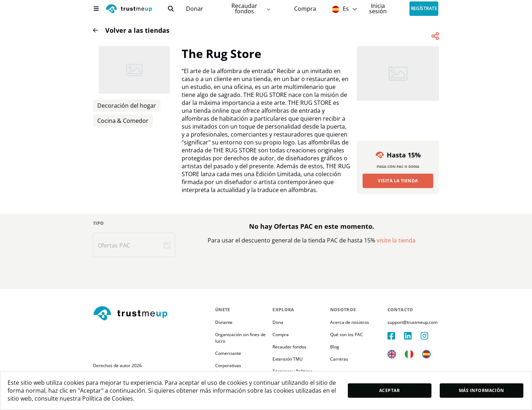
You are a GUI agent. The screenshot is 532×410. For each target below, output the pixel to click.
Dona (278, 322)
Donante (224, 322)
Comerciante (228, 353)
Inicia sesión (378, 8)
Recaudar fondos (289, 347)
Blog (335, 347)
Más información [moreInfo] (482, 390)
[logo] (129, 10)
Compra (305, 9)
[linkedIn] (412, 336)
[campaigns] (194, 9)
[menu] (96, 9)
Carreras (339, 359)
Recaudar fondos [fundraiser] (251, 8)
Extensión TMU (288, 359)
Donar (195, 9)
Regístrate (424, 9)
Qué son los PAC (347, 335)
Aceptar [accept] (389, 390)
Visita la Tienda (398, 181)
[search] (171, 9)
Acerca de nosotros (350, 322)
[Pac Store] (305, 9)
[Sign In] (378, 8)
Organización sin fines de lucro (241, 338)
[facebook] (396, 336)
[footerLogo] (151, 314)
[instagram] (429, 336)
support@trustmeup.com (413, 322)
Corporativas (228, 366)
